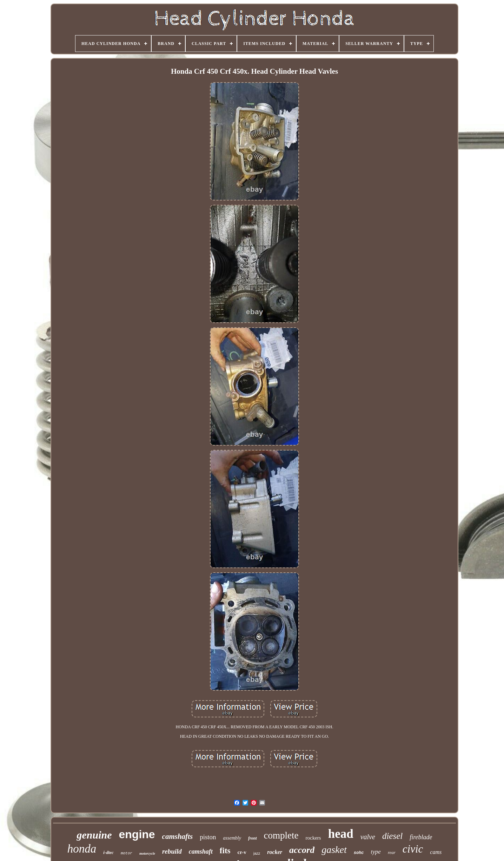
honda (82, 849)
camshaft (201, 852)
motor (127, 853)
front (253, 838)
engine (137, 834)
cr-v (242, 852)
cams (436, 852)
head (341, 834)
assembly (232, 838)
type (376, 852)
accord (302, 850)
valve (368, 837)
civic (413, 849)
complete (281, 835)
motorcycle (147, 853)
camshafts (178, 836)
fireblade (421, 837)
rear (392, 852)
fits (225, 851)
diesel (392, 836)
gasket (334, 850)
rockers (313, 838)
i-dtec (108, 852)
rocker (275, 852)
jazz (257, 853)
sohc (359, 853)
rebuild (172, 851)
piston (208, 837)
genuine (94, 835)
